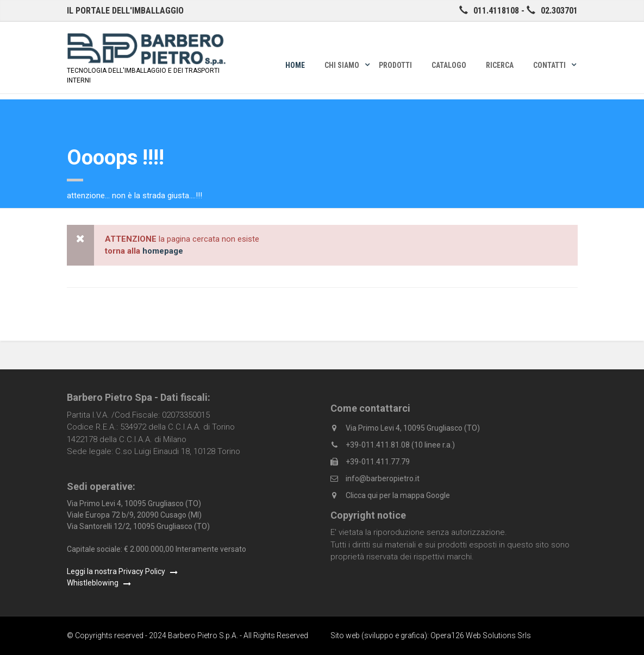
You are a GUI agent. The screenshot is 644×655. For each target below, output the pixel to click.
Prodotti (395, 65)
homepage (163, 251)
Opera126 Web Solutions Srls (481, 635)
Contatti (549, 65)
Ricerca (500, 65)
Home (295, 65)
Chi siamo (342, 65)
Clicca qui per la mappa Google (398, 495)
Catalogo (449, 65)
